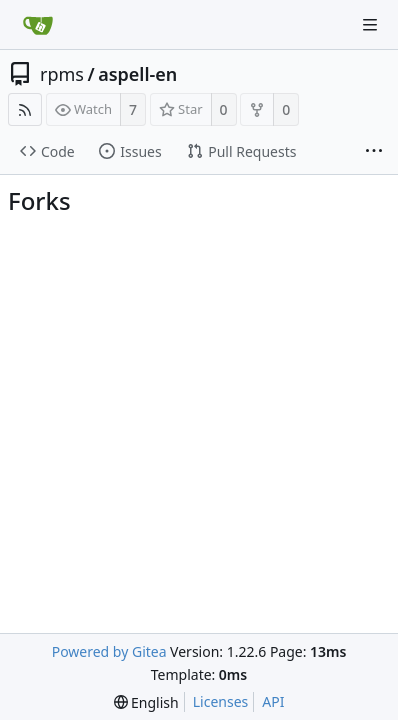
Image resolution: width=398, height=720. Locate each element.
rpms (62, 74)
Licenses (221, 701)
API (273, 701)
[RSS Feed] (25, 109)
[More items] (374, 152)
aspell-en (137, 74)
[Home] (38, 25)
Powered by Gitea (109, 651)
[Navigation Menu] (370, 25)
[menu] (146, 702)
